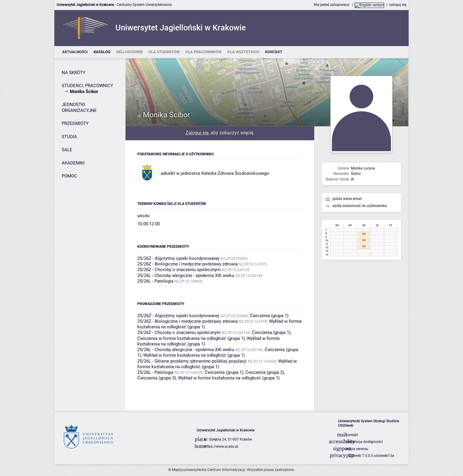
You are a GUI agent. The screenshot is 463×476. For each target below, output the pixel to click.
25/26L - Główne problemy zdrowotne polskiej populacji (192, 361)
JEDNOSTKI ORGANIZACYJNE (79, 107)
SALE (67, 150)
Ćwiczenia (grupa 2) (265, 372)
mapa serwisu (357, 449)
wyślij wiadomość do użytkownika (360, 206)
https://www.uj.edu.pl (221, 446)
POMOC (69, 176)
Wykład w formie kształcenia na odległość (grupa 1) (194, 355)
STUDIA (69, 137)
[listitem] (75, 52)
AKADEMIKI (73, 163)
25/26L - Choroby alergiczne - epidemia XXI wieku (186, 276)
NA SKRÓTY (74, 73)
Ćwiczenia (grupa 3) (157, 378)
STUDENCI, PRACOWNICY (87, 86)
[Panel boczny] (90, 234)
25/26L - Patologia (155, 281)
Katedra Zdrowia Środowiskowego (235, 173)
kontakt (352, 435)
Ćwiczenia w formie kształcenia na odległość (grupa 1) (191, 338)
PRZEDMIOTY (75, 123)
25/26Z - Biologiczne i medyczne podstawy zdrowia (188, 264)
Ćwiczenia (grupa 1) (269, 316)
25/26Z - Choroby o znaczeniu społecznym (179, 270)
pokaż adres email (347, 199)
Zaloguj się (197, 133)
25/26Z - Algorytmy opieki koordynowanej (178, 258)
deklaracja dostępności (364, 442)
